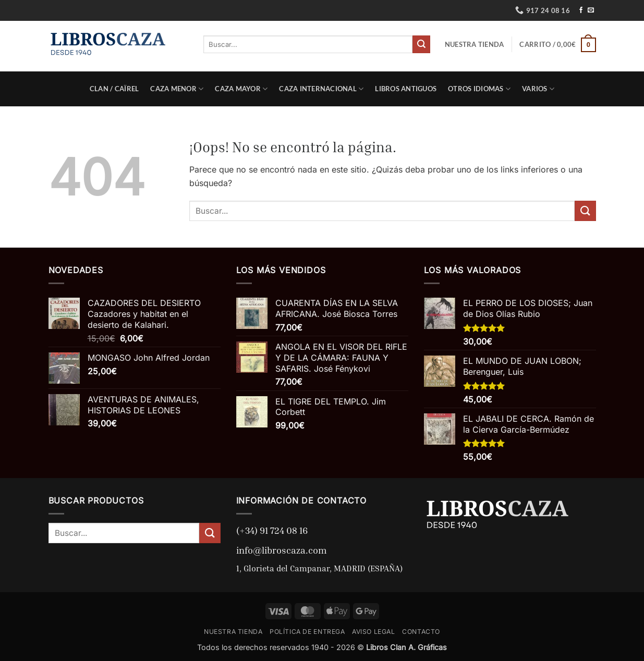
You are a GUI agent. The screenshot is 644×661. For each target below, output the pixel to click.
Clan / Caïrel (114, 89)
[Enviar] (421, 44)
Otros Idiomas (479, 89)
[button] (557, 45)
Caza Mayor (241, 89)
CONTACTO (421, 632)
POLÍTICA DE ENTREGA (307, 632)
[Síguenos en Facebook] (581, 10)
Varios (538, 89)
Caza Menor (177, 89)
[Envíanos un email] (591, 10)
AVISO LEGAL (374, 632)
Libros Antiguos (406, 89)
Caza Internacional (321, 89)
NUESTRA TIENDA (475, 44)
